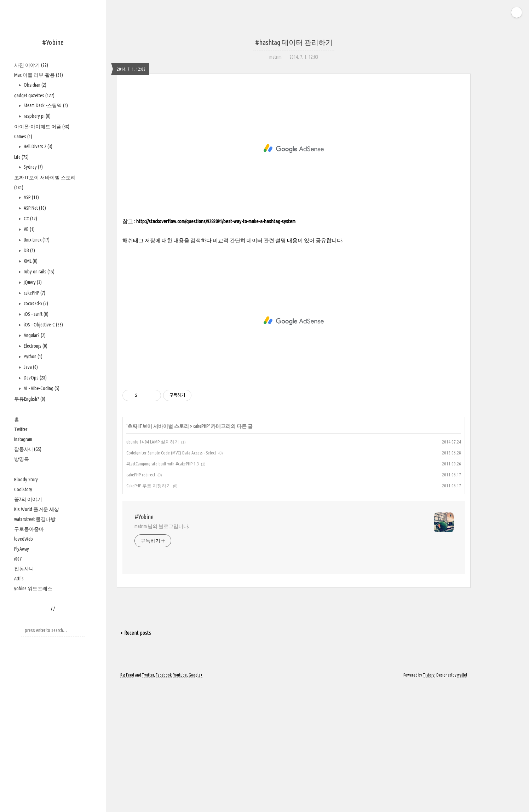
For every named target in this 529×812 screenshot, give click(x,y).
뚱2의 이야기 (28, 499)
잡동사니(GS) (28, 449)
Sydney (33, 167)
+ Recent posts (136, 760)
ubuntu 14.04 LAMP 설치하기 (153, 569)
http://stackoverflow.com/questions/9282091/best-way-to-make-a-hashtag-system (216, 349)
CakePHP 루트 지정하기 (149, 613)
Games (23, 137)
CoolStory (23, 489)
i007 (18, 559)
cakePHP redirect (141, 602)
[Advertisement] (294, 159)
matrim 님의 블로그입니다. (162, 654)
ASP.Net (34, 208)
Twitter (21, 429)
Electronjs (35, 346)
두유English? (30, 399)
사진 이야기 (31, 65)
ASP (31, 197)
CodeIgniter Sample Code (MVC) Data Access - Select (171, 580)
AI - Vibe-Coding (41, 388)
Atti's (19, 579)
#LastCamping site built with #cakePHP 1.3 (163, 591)
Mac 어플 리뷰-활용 (39, 75)
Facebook (164, 802)
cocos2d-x (35, 303)
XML (30, 261)
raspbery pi (37, 116)
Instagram (23, 439)
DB (29, 250)
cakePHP (34, 293)
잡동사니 (24, 569)
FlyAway (22, 549)
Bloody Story (26, 480)
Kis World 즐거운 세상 (37, 509)
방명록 (22, 459)
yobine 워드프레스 (33, 588)
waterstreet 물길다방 (35, 519)
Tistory (429, 802)
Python (33, 356)
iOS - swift (36, 314)
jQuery (32, 282)
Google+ (195, 802)
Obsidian (34, 85)
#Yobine (53, 42)
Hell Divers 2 (38, 146)
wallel (462, 802)
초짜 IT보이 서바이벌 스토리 (158, 553)
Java (30, 367)
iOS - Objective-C (43, 325)
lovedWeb (24, 539)
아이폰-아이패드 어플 (42, 127)
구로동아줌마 (29, 529)
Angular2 (34, 335)
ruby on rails (39, 272)
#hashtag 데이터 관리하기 (294, 42)
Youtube (180, 802)
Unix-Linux (36, 240)
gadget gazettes (34, 95)
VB (29, 229)
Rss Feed (127, 802)
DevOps (35, 378)
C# (30, 219)
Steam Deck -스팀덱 (45, 105)
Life (21, 157)
